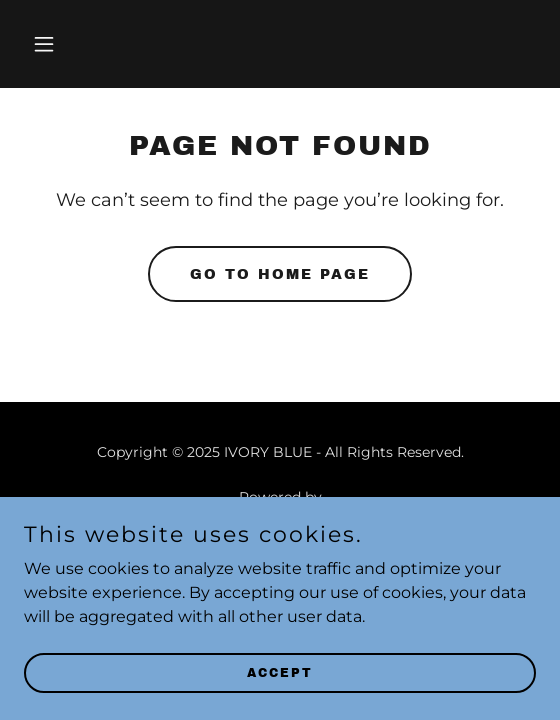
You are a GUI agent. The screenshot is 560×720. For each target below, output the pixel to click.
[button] (62, 44)
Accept (280, 672)
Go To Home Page (280, 274)
